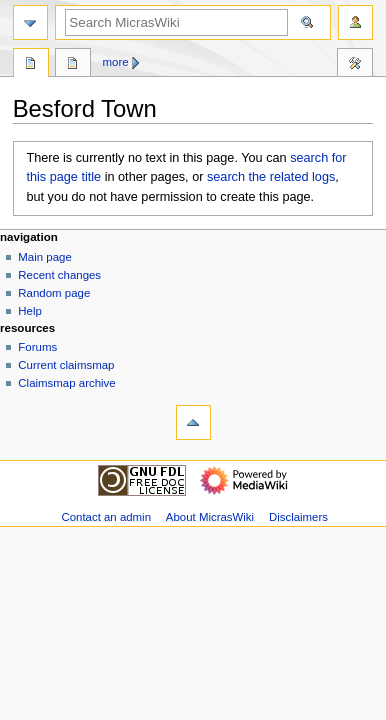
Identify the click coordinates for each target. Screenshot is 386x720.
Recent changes (59, 275)
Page (31, 65)
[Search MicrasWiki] (176, 22)
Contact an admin (106, 517)
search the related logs (271, 177)
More (116, 62)
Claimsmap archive (66, 383)
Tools (355, 65)
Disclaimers (298, 517)
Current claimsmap (66, 365)
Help (30, 311)
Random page (54, 293)
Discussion (73, 65)
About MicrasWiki (210, 517)
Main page (45, 257)
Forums (37, 347)
